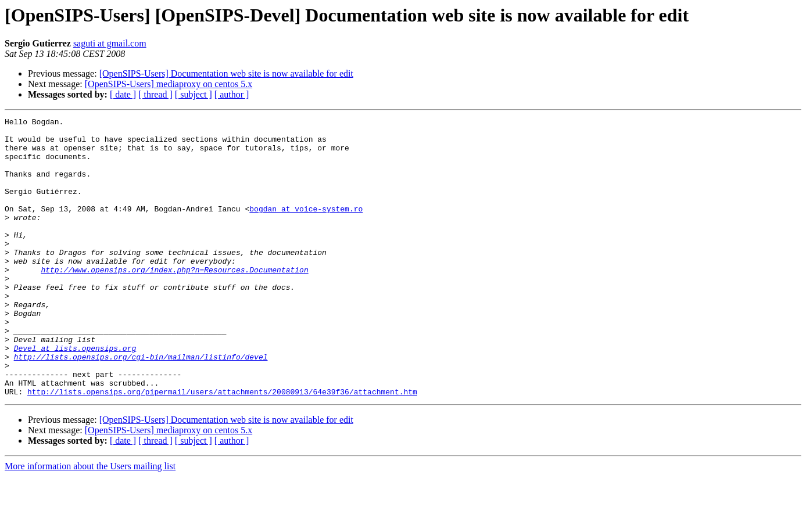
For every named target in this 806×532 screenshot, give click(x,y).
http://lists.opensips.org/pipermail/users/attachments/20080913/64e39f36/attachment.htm (222, 447)
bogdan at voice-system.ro (306, 228)
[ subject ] (194, 94)
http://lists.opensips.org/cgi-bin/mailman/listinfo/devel (141, 405)
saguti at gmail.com (110, 43)
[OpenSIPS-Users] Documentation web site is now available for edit (226, 73)
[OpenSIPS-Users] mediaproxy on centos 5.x (169, 84)
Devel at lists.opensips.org (75, 395)
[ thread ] (155, 94)
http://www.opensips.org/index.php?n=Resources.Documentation (174, 301)
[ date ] (123, 94)
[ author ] (232, 94)
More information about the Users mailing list (90, 522)
